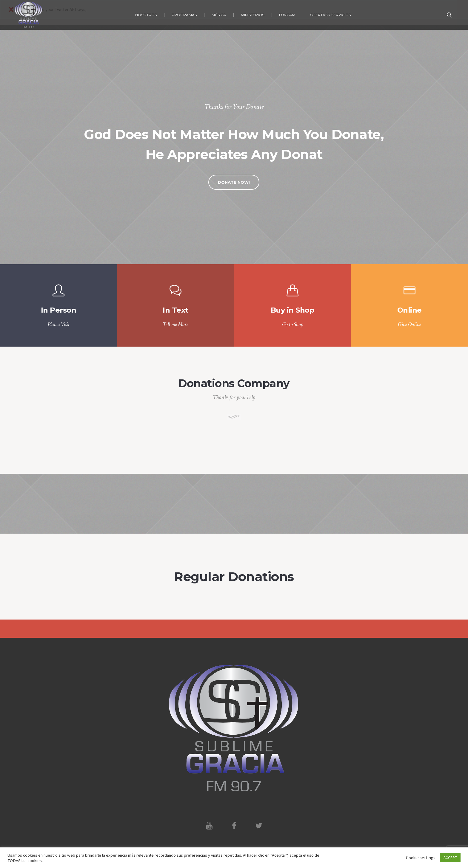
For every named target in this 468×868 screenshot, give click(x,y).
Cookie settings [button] (421, 858)
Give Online (410, 324)
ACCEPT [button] (450, 858)
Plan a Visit (58, 324)
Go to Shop (292, 324)
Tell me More (176, 324)
